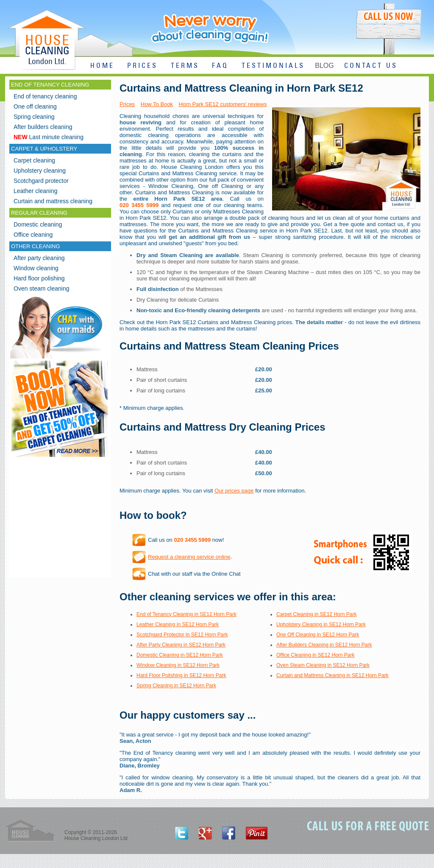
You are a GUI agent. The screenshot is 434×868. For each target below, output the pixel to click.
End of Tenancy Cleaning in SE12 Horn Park (186, 614)
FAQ (220, 66)
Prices (127, 104)
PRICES (142, 66)
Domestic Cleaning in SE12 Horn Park (179, 655)
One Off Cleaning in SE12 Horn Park (318, 635)
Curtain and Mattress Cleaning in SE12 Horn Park (332, 675)
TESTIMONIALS (273, 66)
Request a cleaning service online (189, 557)
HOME (102, 66)
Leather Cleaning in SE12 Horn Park (178, 624)
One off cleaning (35, 106)
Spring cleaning (34, 117)
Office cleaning (33, 235)
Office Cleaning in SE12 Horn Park (316, 655)
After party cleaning (39, 258)
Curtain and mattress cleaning (53, 201)
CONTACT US (371, 66)
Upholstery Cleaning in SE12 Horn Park (321, 624)
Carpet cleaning (34, 160)
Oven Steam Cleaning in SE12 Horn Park (323, 665)
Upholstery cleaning (40, 171)
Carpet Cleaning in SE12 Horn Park (316, 614)
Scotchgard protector (41, 181)
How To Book (157, 104)
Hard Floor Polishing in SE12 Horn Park (181, 675)
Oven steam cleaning (42, 288)
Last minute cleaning (49, 137)
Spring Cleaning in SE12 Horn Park (176, 686)
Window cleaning (36, 268)
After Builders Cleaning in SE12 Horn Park (324, 645)
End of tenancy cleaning (45, 96)
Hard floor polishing (39, 278)
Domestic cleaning (38, 224)
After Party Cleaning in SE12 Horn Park (181, 645)
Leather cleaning (36, 191)
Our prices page (234, 491)
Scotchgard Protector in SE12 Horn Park (182, 635)
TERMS (185, 66)
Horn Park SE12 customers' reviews (223, 104)
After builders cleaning (43, 127)
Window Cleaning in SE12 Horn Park (178, 665)
